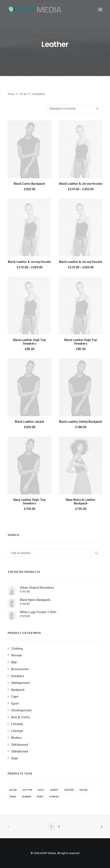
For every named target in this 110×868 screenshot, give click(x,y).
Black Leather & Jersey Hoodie (81, 184)
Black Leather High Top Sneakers (29, 342)
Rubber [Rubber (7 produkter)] (27, 797)
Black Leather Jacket (30, 422)
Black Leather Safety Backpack (81, 422)
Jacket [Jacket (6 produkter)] (54, 790)
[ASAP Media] (35, 9)
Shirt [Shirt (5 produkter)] (40, 797)
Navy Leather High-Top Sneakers (29, 502)
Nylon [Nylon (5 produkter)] (83, 790)
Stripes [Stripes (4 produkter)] (54, 797)
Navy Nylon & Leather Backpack (81, 502)
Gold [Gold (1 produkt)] (41, 790)
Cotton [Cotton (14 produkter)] (27, 790)
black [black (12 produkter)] (13, 790)
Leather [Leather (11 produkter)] (69, 790)
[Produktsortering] (74, 109)
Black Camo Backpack (29, 184)
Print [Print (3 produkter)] (13, 797)
